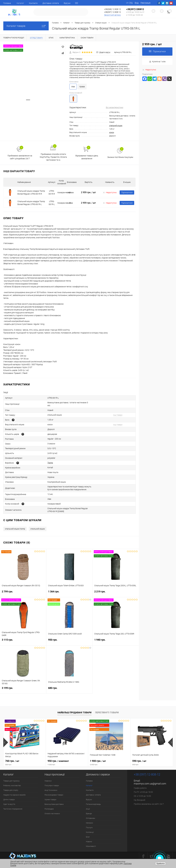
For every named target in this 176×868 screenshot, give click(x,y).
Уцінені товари (50, 800)
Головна (7, 3)
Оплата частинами (52, 814)
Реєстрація (145, 3)
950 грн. (69, 641)
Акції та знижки (51, 790)
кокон (112, 132)
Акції (88, 809)
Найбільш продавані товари (74, 713)
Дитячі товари (9, 800)
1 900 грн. (109, 763)
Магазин (89, 823)
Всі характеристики (115, 107)
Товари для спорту (11, 790)
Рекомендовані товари (54, 795)
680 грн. (69, 690)
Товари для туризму (11, 781)
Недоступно (110, 192)
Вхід (137, 3)
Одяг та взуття (9, 804)
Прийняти (160, 864)
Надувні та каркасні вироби (14, 795)
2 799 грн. (23, 593)
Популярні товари (52, 786)
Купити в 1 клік (157, 62)
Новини (89, 842)
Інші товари (118, 415)
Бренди (89, 814)
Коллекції (90, 832)
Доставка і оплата (51, 3)
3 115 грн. (23, 641)
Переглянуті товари (107, 713)
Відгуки (67, 3)
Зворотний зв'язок (112, 15)
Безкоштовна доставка (54, 804)
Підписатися (127, 192)
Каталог (20, 3)
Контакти (33, 3)
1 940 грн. (116, 641)
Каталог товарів (26, 26)
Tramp (50, 463)
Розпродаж (49, 809)
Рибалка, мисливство (12, 786)
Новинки (48, 781)
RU (131, 3)
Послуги (89, 828)
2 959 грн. (88, 192)
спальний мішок (116, 126)
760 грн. (25, 763)
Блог (88, 837)
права (82, 87)
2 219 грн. (116, 593)
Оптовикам (91, 818)
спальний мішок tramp (15, 529)
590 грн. (152, 763)
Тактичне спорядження (13, 809)
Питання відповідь (93, 804)
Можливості (91, 846)
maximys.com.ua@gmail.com (150, 784)
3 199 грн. (23, 690)
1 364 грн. (69, 593)
